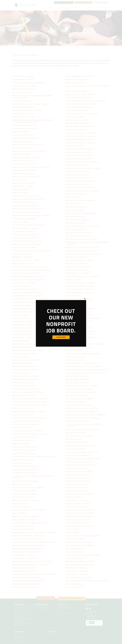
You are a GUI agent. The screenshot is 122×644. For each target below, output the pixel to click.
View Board (61, 337)
